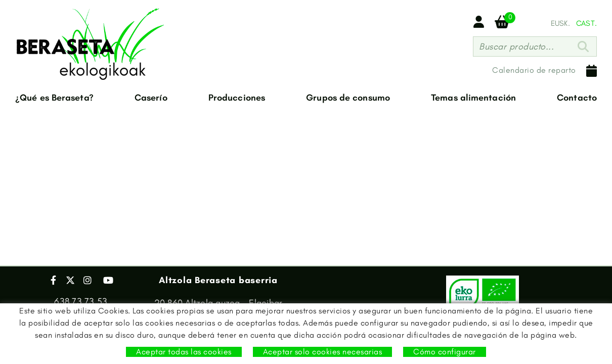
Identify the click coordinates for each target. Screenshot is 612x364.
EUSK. (560, 23)
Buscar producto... (516, 47)
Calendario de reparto (544, 71)
